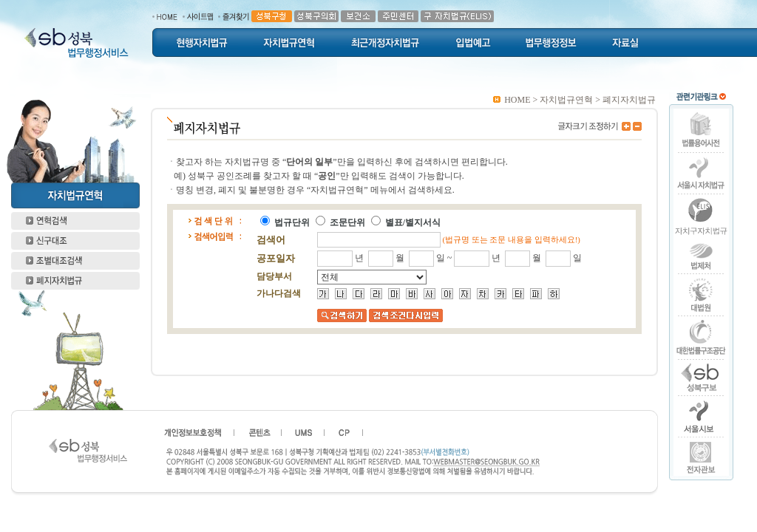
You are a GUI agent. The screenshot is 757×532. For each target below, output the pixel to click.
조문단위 (347, 222)
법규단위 (292, 222)
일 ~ (445, 258)
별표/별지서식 (413, 222)
